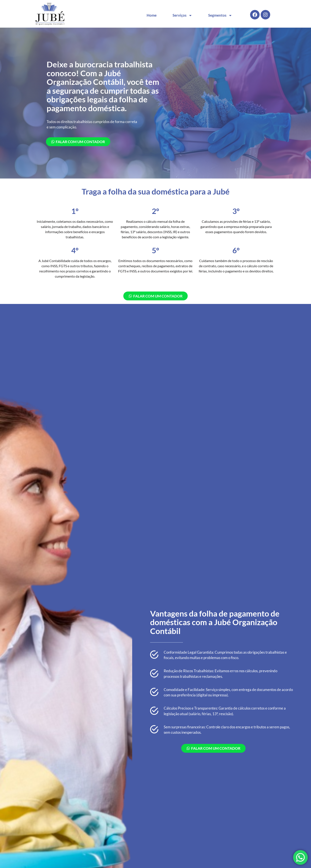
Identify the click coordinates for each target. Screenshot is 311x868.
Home (152, 15)
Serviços (182, 15)
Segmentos (220, 15)
